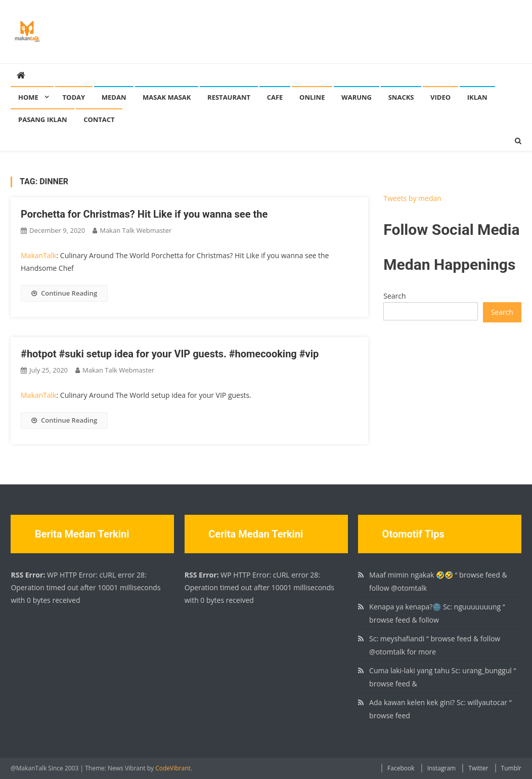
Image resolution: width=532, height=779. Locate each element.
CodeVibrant (173, 768)
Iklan (477, 97)
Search (394, 296)
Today (74, 97)
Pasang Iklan (42, 119)
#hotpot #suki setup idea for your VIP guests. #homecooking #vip (170, 354)
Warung (357, 97)
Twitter (478, 768)
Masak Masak (167, 97)
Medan (114, 97)
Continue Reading (64, 293)
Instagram (442, 768)
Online (312, 97)
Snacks (401, 97)
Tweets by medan (412, 198)
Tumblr (511, 768)
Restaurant (229, 97)
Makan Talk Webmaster (136, 230)
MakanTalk (38, 255)
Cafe (275, 97)
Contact (99, 119)
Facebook (401, 768)
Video (440, 97)
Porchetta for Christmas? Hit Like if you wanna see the (144, 214)
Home (28, 97)
